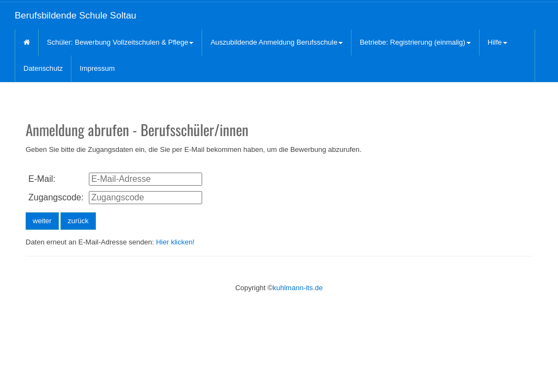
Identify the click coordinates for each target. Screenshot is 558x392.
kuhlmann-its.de (298, 288)
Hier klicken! (175, 242)
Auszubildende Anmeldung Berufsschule (277, 42)
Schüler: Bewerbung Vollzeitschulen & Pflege (120, 42)
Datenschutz (43, 68)
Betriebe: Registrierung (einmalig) (415, 42)
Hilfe (498, 42)
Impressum (97, 68)
